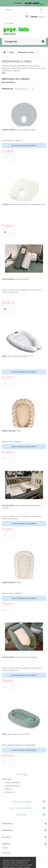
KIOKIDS (10, 792)
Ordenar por (7, 89)
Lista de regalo (21, 801)
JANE (8, 789)
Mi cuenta (6, 837)
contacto (18, 3)
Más (4, 73)
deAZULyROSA (12, 786)
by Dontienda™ (15, 864)
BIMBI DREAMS (13, 782)
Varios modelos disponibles (24, 145)
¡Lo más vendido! (22, 808)
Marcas (21, 815)
